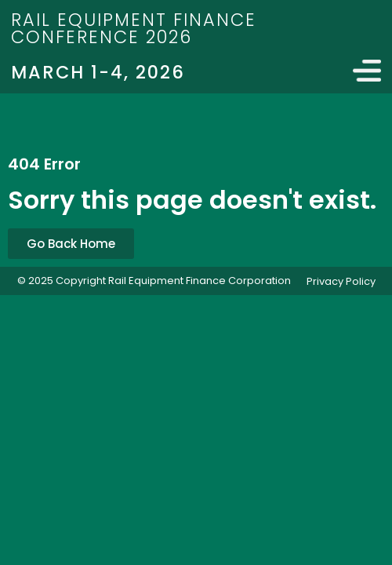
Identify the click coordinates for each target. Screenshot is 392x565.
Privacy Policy (341, 281)
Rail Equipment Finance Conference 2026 (134, 28)
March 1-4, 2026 (98, 72)
